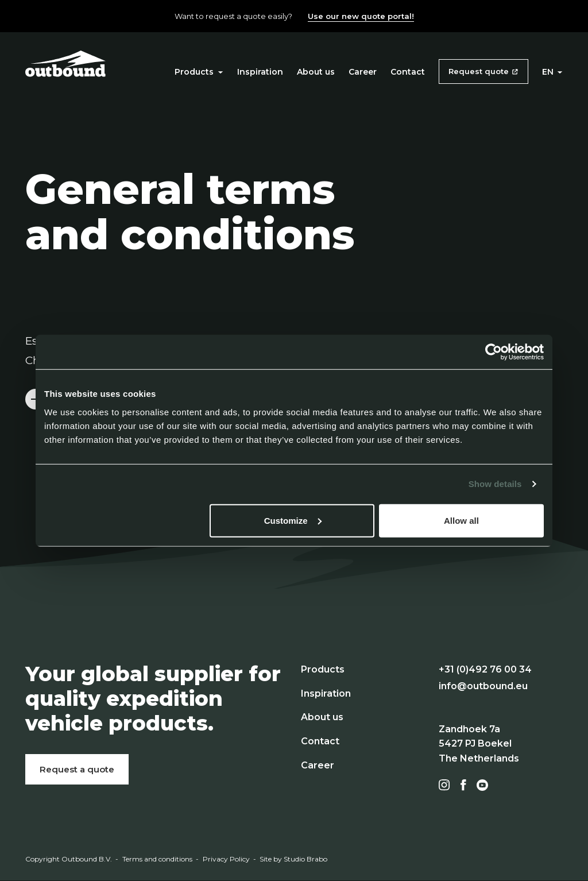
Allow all (461, 520)
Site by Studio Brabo (293, 859)
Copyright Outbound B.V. (69, 859)
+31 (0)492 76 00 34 (485, 669)
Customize (293, 520)
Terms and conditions (157, 859)
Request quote (479, 71)
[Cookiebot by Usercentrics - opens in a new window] (494, 352)
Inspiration (260, 72)
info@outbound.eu (483, 686)
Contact (408, 72)
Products (199, 72)
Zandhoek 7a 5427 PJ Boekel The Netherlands (479, 744)
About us (316, 72)
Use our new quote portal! (361, 16)
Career (363, 72)
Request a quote (77, 769)
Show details (495, 484)
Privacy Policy (226, 859)
